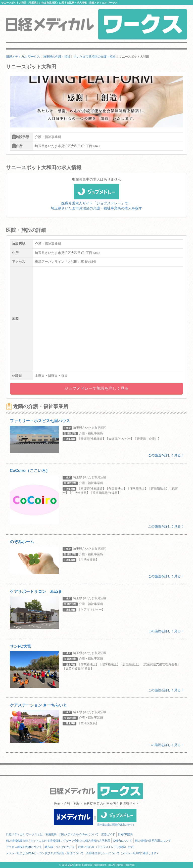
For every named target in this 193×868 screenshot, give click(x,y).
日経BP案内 (125, 834)
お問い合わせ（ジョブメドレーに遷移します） (107, 847)
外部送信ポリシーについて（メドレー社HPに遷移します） (123, 853)
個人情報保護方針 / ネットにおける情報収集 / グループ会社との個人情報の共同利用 (58, 841)
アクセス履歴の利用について (24, 847)
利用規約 (51, 834)
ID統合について (123, 841)
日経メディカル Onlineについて (79, 834)
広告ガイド (108, 834)
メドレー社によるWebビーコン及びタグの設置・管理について (45, 853)
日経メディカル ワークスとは (24, 834)
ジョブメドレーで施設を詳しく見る (96, 388)
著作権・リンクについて (60, 847)
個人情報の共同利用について (153, 841)
